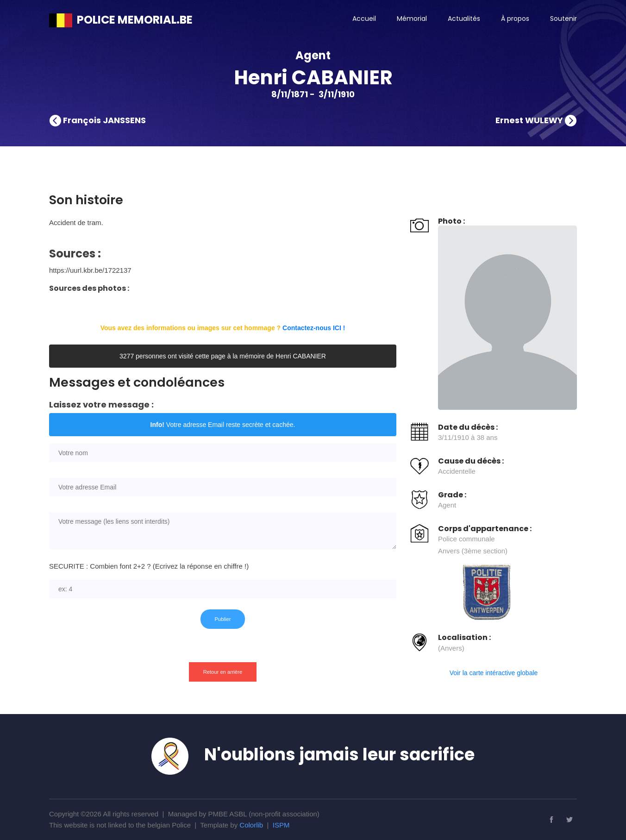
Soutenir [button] (563, 19)
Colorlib (251, 825)
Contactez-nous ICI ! (314, 328)
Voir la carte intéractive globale (494, 673)
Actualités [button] (464, 19)
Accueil (364, 19)
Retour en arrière (223, 672)
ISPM (281, 825)
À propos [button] (515, 19)
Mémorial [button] (412, 19)
